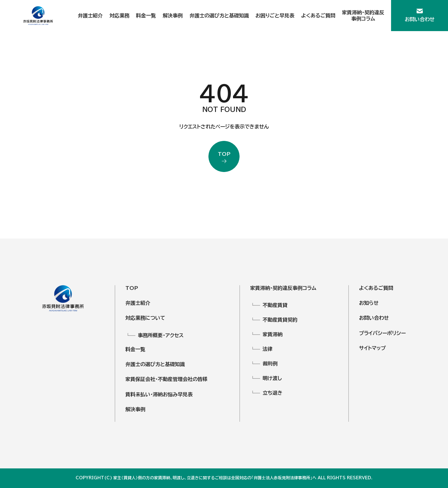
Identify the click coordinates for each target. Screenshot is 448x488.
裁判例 (270, 364)
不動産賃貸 (275, 305)
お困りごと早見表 (275, 16)
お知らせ (369, 303)
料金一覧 (146, 16)
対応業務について (145, 318)
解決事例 (173, 16)
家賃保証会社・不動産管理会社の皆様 (166, 379)
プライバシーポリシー (382, 333)
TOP (132, 288)
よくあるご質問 (318, 16)
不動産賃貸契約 (280, 320)
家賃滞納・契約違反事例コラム (283, 288)
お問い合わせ (374, 318)
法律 (268, 349)
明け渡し (272, 378)
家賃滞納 (273, 334)
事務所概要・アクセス (161, 335)
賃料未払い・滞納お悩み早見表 (159, 394)
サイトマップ (372, 348)
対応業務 (119, 16)
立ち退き (273, 393)
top (224, 154)
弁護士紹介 (90, 16)
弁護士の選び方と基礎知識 (219, 16)
